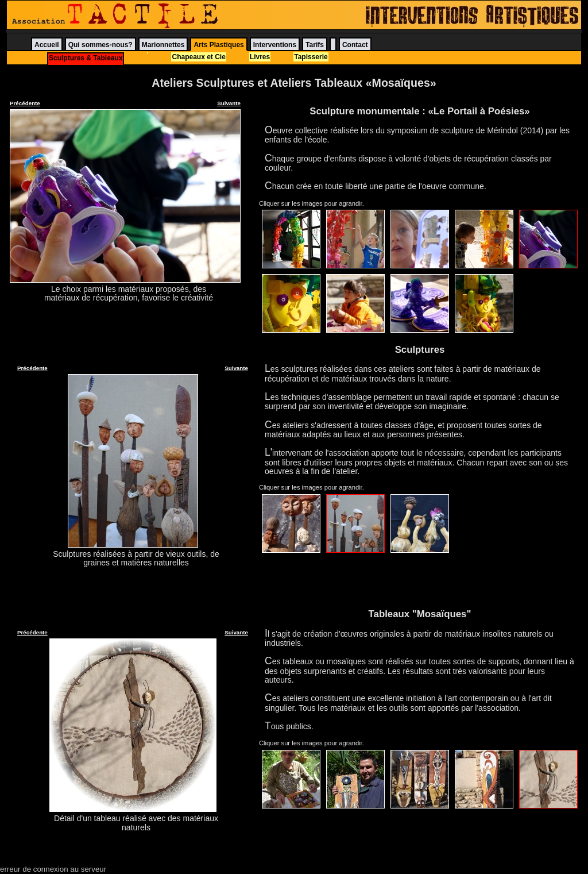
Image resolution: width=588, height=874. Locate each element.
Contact (355, 45)
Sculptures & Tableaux (86, 58)
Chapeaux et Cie (198, 57)
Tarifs (315, 45)
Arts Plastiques (218, 45)
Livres (260, 57)
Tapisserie (311, 57)
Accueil (47, 45)
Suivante (229, 103)
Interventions (275, 45)
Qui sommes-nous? (100, 45)
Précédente (25, 103)
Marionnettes (163, 45)
